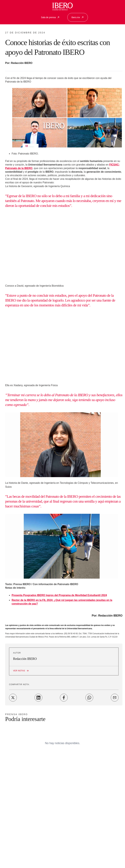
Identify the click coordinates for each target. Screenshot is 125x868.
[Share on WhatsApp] (89, 698)
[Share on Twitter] (13, 698)
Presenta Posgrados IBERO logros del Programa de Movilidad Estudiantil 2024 (59, 595)
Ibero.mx (78, 17)
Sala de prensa (50, 17)
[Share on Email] (115, 698)
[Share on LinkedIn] (38, 698)
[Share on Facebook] (64, 698)
